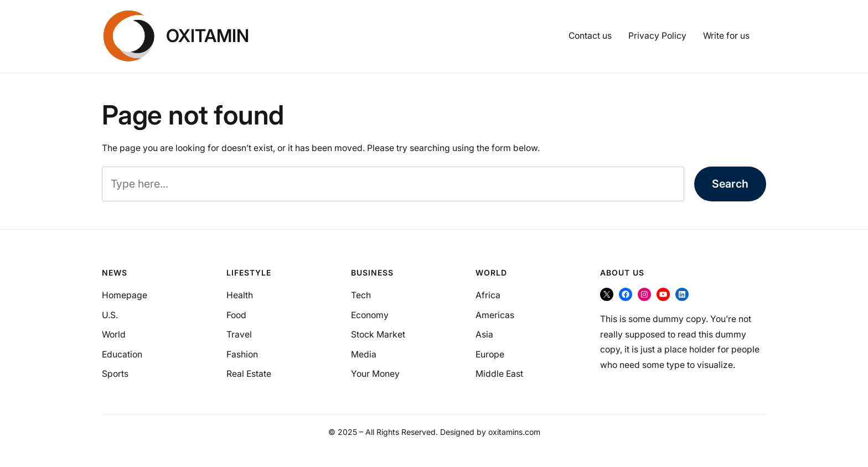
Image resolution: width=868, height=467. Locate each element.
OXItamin (208, 36)
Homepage (125, 295)
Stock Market (378, 334)
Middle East (499, 374)
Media (364, 354)
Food (236, 315)
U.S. (110, 315)
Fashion (242, 354)
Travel (239, 334)
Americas (495, 315)
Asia (484, 334)
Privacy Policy (657, 36)
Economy (370, 315)
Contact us (590, 36)
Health (240, 295)
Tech (361, 295)
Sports (115, 374)
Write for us (726, 36)
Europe (490, 354)
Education (122, 354)
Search (730, 184)
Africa (488, 295)
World (114, 334)
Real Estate (249, 374)
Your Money (375, 374)
